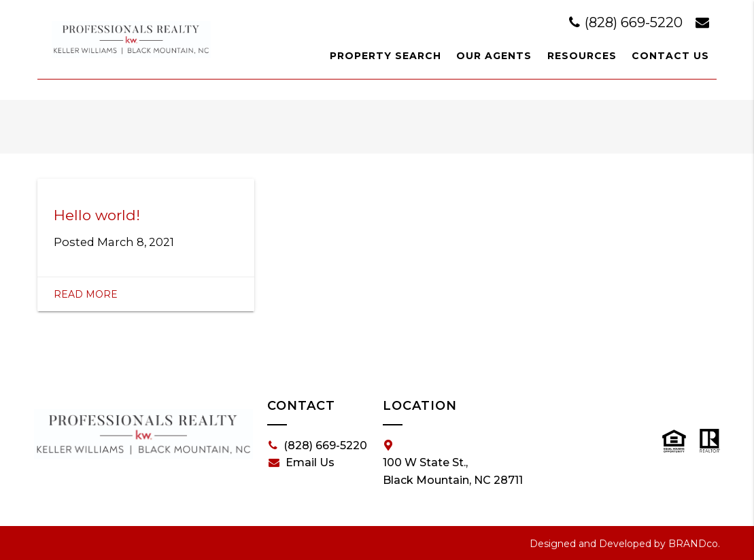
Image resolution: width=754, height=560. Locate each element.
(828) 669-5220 (628, 22)
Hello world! (97, 215)
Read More (86, 294)
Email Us (302, 463)
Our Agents (494, 56)
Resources (582, 56)
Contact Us (670, 56)
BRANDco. (694, 544)
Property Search (385, 56)
